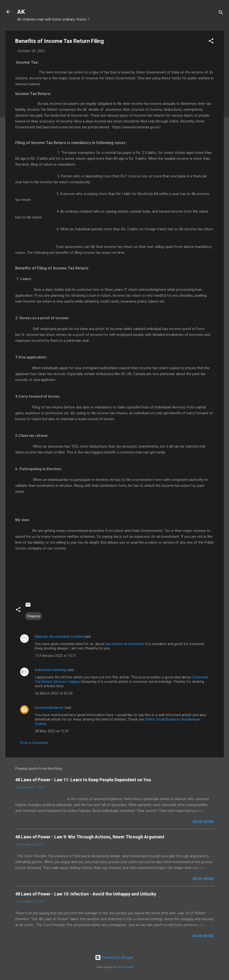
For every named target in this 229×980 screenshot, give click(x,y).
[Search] (221, 13)
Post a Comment (34, 743)
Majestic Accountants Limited (59, 637)
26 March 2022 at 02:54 (54, 693)
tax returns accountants (125, 644)
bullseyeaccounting (50, 670)
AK (21, 12)
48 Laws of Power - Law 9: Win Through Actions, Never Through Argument (90, 837)
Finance (34, 616)
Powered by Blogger (114, 957)
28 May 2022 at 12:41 (52, 731)
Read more (203, 822)
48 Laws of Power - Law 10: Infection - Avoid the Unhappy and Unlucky (86, 894)
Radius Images (125, 967)
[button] (211, 42)
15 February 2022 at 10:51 (56, 656)
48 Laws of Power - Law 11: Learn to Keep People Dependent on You (83, 780)
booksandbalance (49, 708)
